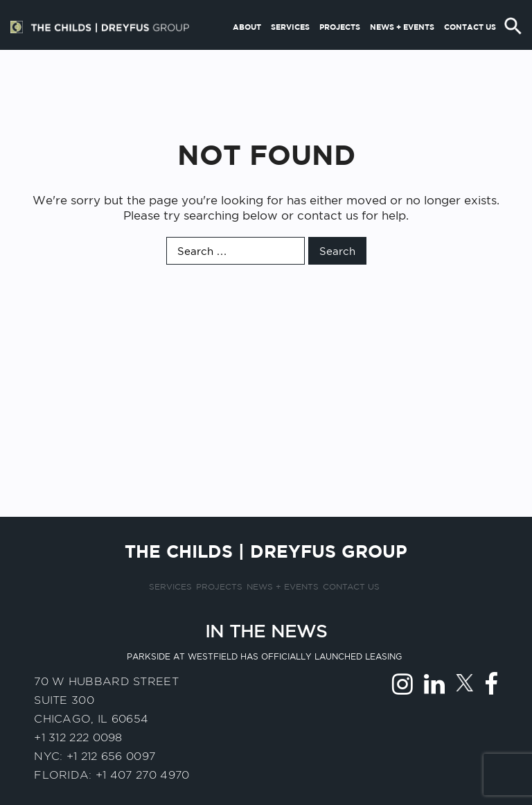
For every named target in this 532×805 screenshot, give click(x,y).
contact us (328, 215)
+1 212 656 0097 (111, 756)
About (247, 51)
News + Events (402, 51)
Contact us (470, 51)
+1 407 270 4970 (143, 775)
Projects (340, 51)
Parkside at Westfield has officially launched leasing (264, 656)
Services (290, 51)
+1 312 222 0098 (78, 737)
